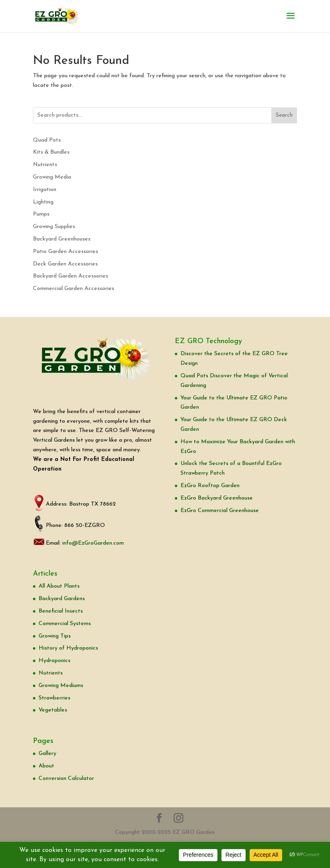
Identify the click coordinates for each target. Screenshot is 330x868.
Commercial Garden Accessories (74, 289)
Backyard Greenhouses (62, 239)
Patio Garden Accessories (66, 252)
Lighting (43, 202)
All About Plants (59, 586)
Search (284, 115)
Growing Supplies (54, 227)
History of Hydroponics (68, 648)
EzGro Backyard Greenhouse (217, 498)
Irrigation (45, 190)
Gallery (47, 754)
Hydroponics (54, 661)
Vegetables (53, 710)
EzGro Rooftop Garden (210, 486)
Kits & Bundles (51, 152)
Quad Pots (47, 140)
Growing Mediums (61, 686)
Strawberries (54, 698)
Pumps (41, 214)
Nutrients (45, 165)
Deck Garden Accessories (65, 264)
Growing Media (52, 177)
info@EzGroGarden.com (93, 543)
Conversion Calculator (66, 779)
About (46, 766)
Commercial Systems (65, 624)
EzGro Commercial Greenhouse (220, 511)
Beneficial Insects (61, 611)
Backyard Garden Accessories (71, 276)
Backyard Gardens (62, 599)
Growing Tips (55, 636)
